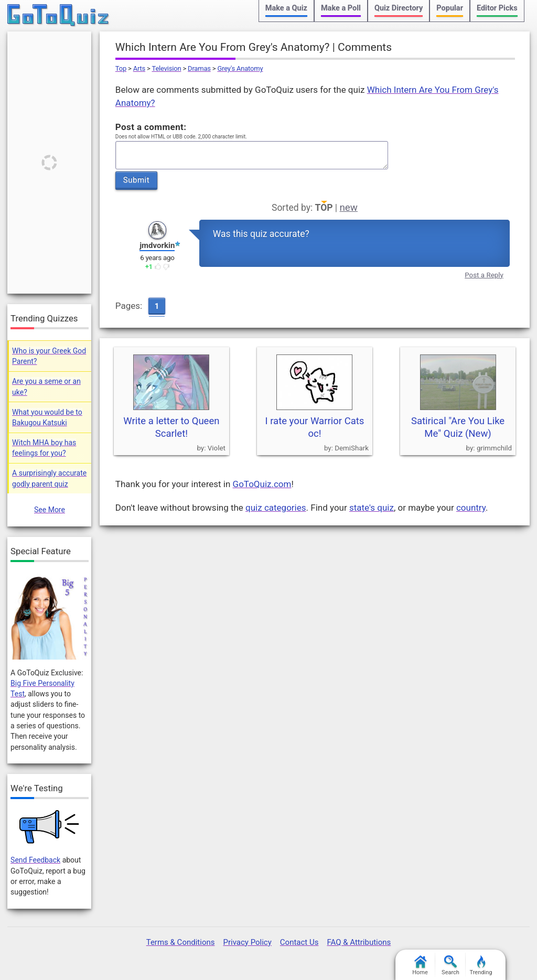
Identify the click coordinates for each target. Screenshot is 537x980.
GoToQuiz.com (262, 484)
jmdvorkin (157, 245)
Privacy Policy (247, 942)
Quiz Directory (399, 8)
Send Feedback (35, 860)
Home (420, 966)
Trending (481, 966)
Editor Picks (497, 8)
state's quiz (372, 508)
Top (121, 68)
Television (167, 68)
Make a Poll (341, 8)
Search (450, 966)
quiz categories (276, 508)
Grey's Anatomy (240, 68)
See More (50, 510)
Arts (139, 68)
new (348, 208)
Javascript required (252, 155)
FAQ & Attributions (359, 942)
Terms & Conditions (181, 942)
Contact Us (299, 942)
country (471, 508)
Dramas (199, 68)
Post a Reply (484, 275)
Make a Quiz (286, 8)
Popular (450, 8)
